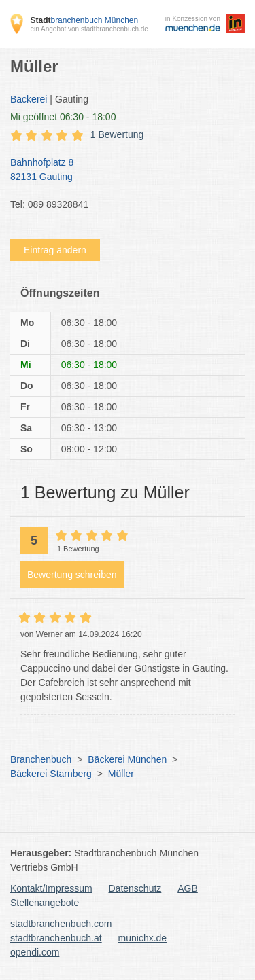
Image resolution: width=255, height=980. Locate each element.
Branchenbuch (41, 759)
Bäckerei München (127, 759)
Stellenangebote (45, 903)
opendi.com (35, 952)
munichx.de (143, 938)
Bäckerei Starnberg (51, 774)
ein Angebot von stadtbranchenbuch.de (89, 29)
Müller (121, 774)
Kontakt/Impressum (51, 888)
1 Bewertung (117, 134)
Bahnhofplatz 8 (121, 170)
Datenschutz (135, 888)
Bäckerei (29, 99)
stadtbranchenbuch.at (56, 938)
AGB (188, 888)
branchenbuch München (84, 20)
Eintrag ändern (55, 250)
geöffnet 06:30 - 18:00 (63, 117)
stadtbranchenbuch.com (61, 924)
